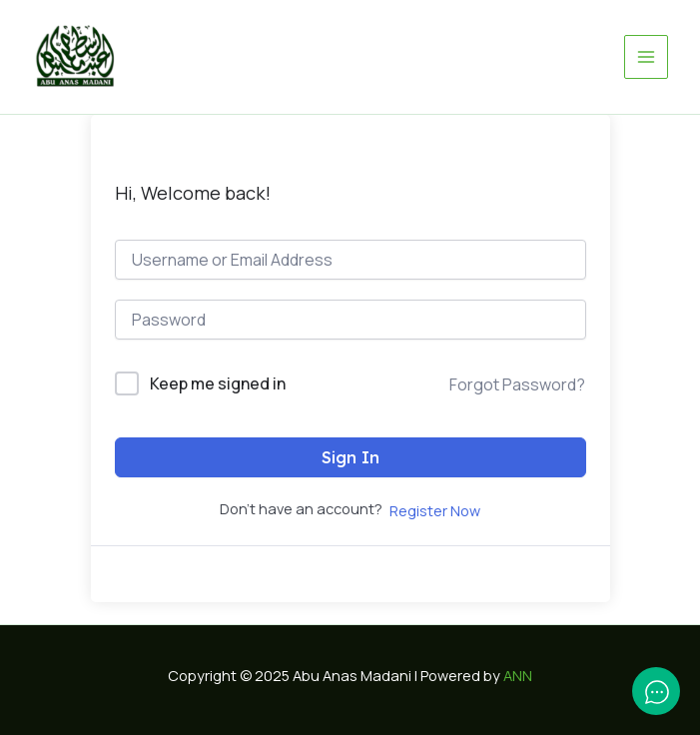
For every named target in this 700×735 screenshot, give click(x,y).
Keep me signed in (218, 383)
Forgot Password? (517, 384)
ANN (518, 675)
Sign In (350, 457)
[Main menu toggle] (646, 57)
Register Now (435, 510)
